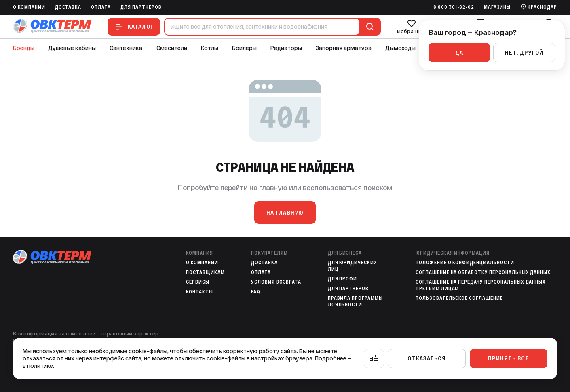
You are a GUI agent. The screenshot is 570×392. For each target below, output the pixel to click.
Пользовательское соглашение (459, 298)
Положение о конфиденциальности (465, 263)
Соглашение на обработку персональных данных (483, 272)
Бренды (24, 48)
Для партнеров (141, 7)
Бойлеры (244, 48)
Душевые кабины (72, 48)
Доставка (68, 7)
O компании (29, 7)
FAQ (256, 292)
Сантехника (126, 48)
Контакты (199, 292)
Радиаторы (286, 48)
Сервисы (198, 282)
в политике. (38, 366)
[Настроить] (374, 358)
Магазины (497, 7)
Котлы (210, 48)
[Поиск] (368, 27)
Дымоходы (400, 48)
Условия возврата (276, 282)
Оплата (101, 7)
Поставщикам (205, 272)
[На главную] (52, 26)
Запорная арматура (344, 48)
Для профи (343, 279)
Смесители (172, 48)
